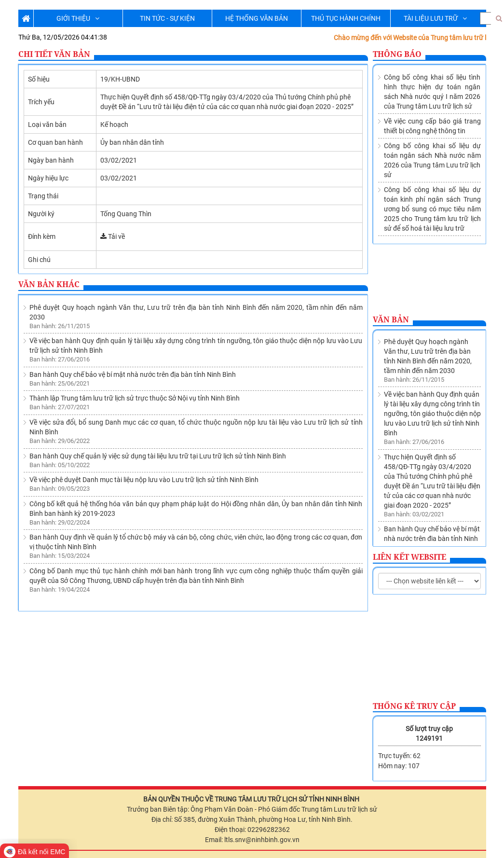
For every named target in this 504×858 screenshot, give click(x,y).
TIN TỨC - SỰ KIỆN (167, 18)
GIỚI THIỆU (78, 18)
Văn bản (391, 319)
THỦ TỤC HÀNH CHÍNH (346, 18)
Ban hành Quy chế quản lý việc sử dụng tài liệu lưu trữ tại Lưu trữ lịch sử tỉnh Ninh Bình (158, 456)
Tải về (113, 236)
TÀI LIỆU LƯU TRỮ (435, 18)
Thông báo (397, 54)
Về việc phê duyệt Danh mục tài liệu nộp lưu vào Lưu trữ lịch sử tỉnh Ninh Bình (144, 480)
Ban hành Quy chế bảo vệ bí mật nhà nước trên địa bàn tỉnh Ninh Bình (133, 374)
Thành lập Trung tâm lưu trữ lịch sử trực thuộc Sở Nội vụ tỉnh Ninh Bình (135, 398)
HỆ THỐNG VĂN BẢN (257, 18)
